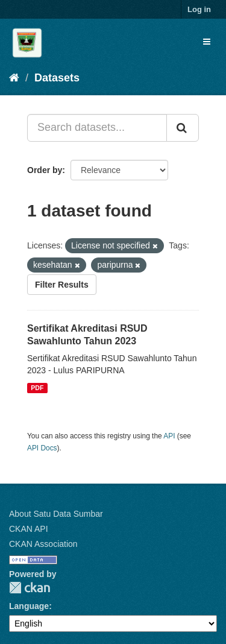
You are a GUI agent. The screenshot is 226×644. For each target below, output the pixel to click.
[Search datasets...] (97, 128)
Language (29, 606)
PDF (37, 388)
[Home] (14, 78)
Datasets (57, 78)
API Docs (42, 448)
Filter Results (62, 285)
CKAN (30, 588)
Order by (45, 170)
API (169, 436)
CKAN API (29, 529)
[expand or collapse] (207, 42)
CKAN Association (43, 544)
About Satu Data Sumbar (56, 514)
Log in (199, 9)
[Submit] (183, 128)
